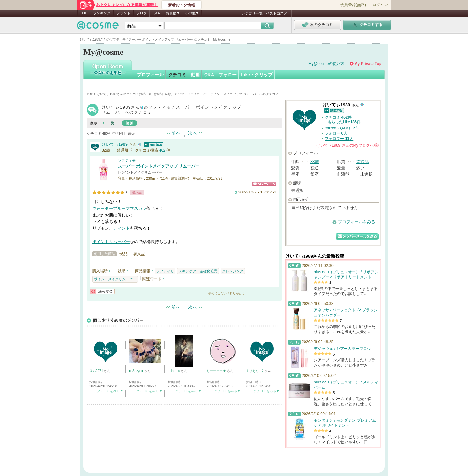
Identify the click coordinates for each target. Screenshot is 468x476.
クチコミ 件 (338, 117)
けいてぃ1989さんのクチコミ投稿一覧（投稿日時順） (136, 94)
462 (162, 150)
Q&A (156, 13)
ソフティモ (127, 160)
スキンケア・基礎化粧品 (198, 271)
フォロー (228, 75)
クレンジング (233, 271)
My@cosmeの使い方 (326, 64)
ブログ (142, 13)
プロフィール (150, 75)
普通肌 (362, 162)
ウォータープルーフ (111, 208)
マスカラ (138, 208)
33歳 (315, 162)
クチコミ (177, 75)
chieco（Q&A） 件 (342, 128)
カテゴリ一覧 (252, 13)
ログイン (380, 5)
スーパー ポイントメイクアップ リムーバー (159, 166)
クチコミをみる (108, 391)
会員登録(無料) (353, 5)
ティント (121, 228)
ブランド (123, 13)
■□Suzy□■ (136, 371)
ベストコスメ (277, 13)
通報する (102, 291)
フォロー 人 (336, 133)
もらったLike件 (344, 122)
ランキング (102, 13)
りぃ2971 (97, 371)
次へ (193, 133)
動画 (195, 75)
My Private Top (368, 64)
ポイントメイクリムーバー (141, 172)
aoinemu (174, 371)
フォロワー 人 (339, 139)
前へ (176, 133)
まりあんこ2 (255, 371)
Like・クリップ (257, 75)
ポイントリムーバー (111, 242)
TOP (84, 13)
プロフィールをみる (357, 222)
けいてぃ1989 (115, 144)
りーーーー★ (217, 371)
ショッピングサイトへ (264, 184)
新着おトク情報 (181, 5)
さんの (347, 145)
